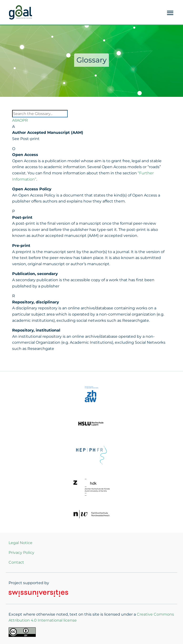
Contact (16, 562)
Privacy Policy (21, 553)
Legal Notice (20, 543)
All (14, 120)
